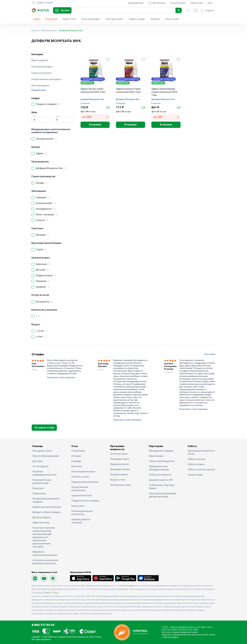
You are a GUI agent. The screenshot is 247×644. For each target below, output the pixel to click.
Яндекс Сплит (69, 19)
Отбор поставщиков (160, 475)
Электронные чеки (120, 485)
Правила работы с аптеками (81, 521)
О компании (78, 451)
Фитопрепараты (40, 86)
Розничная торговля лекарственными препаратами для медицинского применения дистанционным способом (44, 537)
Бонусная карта (178, 3)
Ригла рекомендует (91, 19)
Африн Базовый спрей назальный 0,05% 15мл (128, 91)
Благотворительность (83, 472)
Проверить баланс (120, 469)
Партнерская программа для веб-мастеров (163, 495)
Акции (37, 19)
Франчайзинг (156, 456)
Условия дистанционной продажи (46, 500)
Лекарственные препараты (46, 79)
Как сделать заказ (42, 451)
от (35, 116)
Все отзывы (210, 354)
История (76, 456)
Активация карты (120, 459)
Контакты (77, 467)
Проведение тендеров (161, 451)
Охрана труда (195, 475)
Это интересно (41, 467)
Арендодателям (136, 3)
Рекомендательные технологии (82, 513)
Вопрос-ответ (118, 480)
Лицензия (38, 488)
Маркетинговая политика (47, 507)
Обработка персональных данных (45, 554)
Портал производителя (162, 461)
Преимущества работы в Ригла (201, 452)
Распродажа (51, 19)
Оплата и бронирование (46, 456)
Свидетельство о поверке (85, 501)
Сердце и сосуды (137, 19)
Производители (49, 31)
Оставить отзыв (44, 428)
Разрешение (39, 494)
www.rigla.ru (129, 586)
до (58, 116)
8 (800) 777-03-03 (51, 593)
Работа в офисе (196, 464)
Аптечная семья (119, 454)
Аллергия (155, 19)
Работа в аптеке (197, 459)
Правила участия (119, 464)
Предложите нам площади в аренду (159, 468)
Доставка (38, 461)
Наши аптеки (197, 3)
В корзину (95, 125)
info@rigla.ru (173, 637)
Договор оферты (42, 518)
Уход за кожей (172, 19)
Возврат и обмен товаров (46, 512)
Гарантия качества (82, 496)
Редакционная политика (85, 482)
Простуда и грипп (114, 19)
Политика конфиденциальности (45, 473)
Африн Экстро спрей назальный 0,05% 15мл (93, 91)
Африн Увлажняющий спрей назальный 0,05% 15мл (164, 92)
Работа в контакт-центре (201, 470)
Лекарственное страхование (80, 489)
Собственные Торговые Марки (162, 487)
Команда (76, 461)
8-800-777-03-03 (43, 625)
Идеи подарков (40, 60)
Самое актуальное (41, 73)
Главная (35, 31)
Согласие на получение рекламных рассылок (45, 562)
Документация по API (161, 480)
